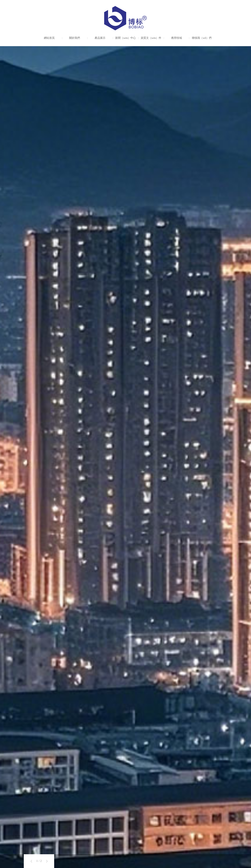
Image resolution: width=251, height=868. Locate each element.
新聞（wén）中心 (125, 38)
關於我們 (75, 38)
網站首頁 (49, 38)
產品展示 (100, 38)
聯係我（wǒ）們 (202, 38)
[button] (31, 861)
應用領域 (176, 38)
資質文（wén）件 (151, 38)
